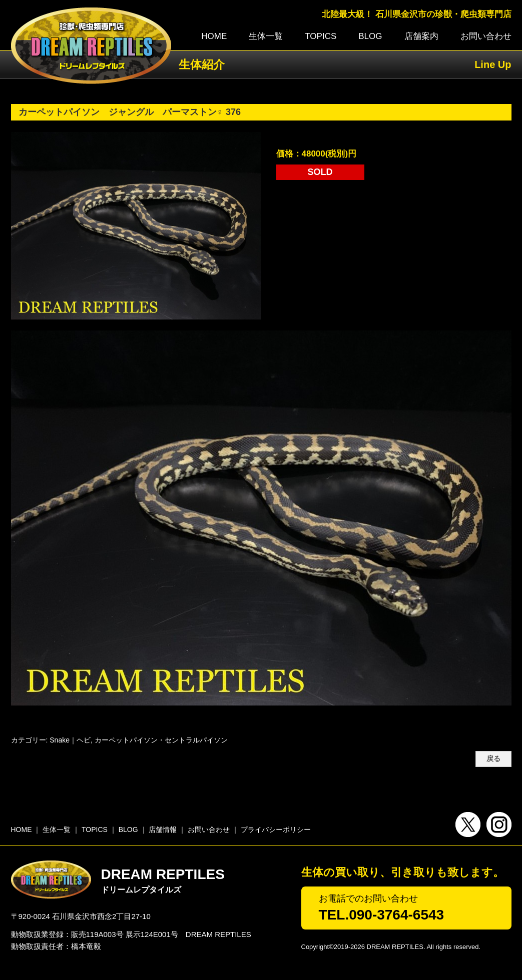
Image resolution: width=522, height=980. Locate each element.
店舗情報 (163, 829)
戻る (493, 759)
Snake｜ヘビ (70, 740)
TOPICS (321, 36)
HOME (214, 36)
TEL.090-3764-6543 (382, 915)
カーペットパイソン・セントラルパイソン (161, 740)
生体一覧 (266, 36)
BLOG (370, 36)
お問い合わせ (486, 36)
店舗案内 (421, 36)
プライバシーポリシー (276, 829)
